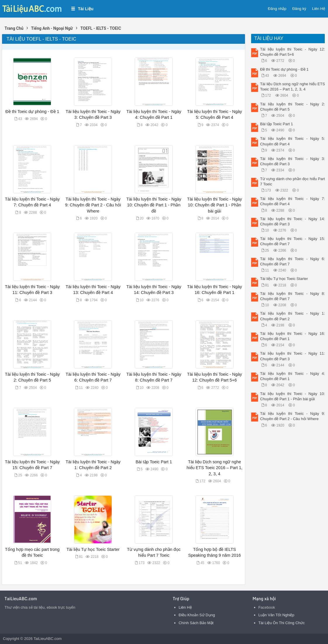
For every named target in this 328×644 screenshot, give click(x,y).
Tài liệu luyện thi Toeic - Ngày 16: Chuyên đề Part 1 (293, 336)
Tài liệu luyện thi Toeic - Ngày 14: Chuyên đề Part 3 (293, 221)
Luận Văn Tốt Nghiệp (276, 615)
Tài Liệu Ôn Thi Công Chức (282, 623)
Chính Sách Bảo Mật (196, 623)
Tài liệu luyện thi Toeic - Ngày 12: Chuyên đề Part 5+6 (293, 52)
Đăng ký (299, 9)
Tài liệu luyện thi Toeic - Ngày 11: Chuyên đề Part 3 (293, 356)
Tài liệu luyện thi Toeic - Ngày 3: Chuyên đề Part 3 (293, 161)
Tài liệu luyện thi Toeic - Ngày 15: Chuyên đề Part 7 (293, 241)
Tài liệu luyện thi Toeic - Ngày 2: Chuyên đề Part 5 (293, 107)
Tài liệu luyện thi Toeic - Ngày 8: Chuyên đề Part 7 (293, 296)
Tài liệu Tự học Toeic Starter (93, 549)
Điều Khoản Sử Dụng (197, 615)
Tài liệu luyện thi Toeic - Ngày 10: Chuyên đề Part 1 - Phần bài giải (215, 205)
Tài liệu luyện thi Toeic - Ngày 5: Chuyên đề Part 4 (293, 141)
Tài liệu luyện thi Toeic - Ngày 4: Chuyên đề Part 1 (293, 376)
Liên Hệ (318, 9)
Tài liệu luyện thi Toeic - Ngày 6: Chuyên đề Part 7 (293, 261)
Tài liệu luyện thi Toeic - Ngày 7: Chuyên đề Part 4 (293, 201)
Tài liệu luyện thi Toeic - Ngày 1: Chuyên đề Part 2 (293, 316)
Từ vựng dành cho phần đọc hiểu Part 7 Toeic (293, 181)
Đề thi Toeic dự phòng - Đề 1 (32, 112)
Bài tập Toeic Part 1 (154, 462)
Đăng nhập (277, 9)
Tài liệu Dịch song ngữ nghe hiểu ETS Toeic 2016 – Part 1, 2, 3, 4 (214, 468)
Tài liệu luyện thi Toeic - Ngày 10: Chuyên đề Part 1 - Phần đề (154, 205)
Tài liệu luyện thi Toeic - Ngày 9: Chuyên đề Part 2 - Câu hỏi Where (93, 205)
